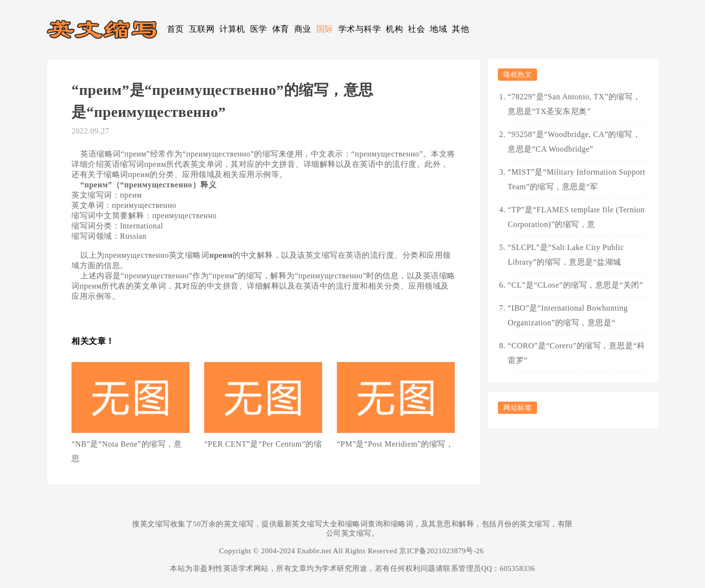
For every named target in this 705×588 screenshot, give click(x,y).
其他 (460, 29)
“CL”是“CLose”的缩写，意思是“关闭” (575, 285)
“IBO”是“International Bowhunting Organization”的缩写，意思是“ (568, 315)
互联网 (202, 29)
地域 (438, 29)
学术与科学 (360, 29)
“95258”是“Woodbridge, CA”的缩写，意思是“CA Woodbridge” (574, 142)
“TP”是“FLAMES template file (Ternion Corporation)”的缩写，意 (576, 217)
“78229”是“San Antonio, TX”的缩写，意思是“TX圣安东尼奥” (574, 104)
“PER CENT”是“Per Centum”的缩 (263, 444)
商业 (303, 29)
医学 (259, 29)
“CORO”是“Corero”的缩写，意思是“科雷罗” (576, 353)
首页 (176, 29)
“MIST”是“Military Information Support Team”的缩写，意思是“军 (576, 179)
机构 (394, 29)
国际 (325, 29)
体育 (281, 29)
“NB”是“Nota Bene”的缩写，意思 (127, 451)
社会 (416, 29)
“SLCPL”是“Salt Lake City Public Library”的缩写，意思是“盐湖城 (566, 255)
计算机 (232, 29)
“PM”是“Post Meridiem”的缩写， (395, 444)
